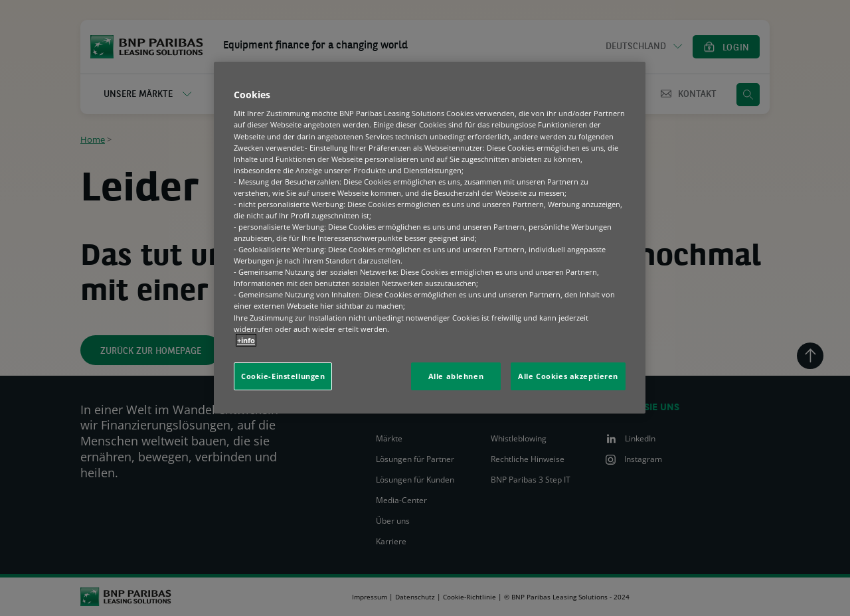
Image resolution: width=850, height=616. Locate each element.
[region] (430, 238)
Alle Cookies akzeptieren (568, 376)
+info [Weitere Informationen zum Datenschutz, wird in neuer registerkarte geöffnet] (246, 340)
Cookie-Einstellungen (283, 376)
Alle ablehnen (456, 376)
